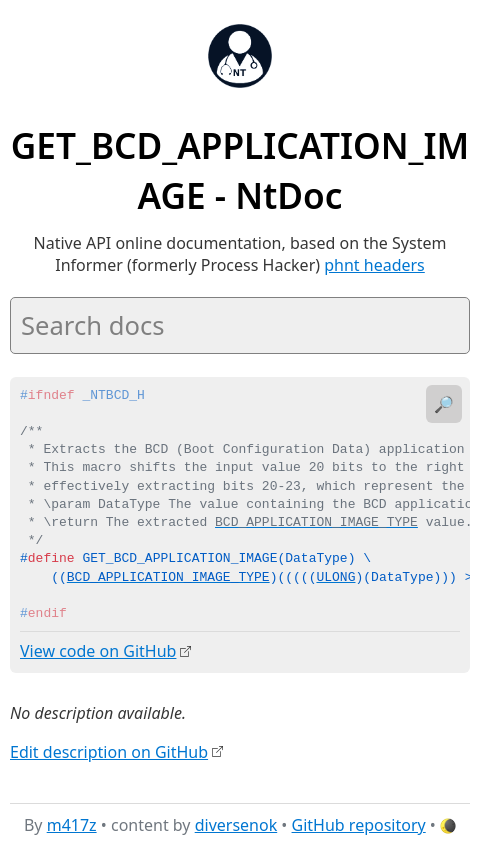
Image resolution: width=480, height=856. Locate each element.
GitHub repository (359, 825)
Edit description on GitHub (109, 751)
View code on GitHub (98, 651)
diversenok (236, 825)
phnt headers (374, 265)
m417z (72, 825)
